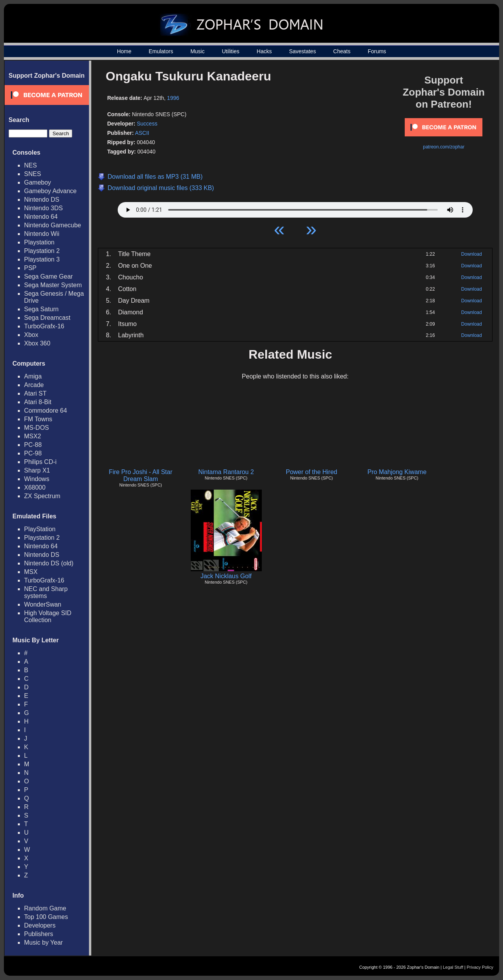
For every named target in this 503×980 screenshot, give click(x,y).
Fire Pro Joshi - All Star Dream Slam (141, 475)
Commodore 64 (45, 411)
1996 (173, 98)
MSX (31, 572)
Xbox (31, 335)
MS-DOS (37, 428)
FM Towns (38, 419)
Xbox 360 (37, 343)
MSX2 (33, 436)
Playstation (39, 242)
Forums (377, 51)
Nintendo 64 (41, 217)
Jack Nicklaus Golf (226, 576)
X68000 (35, 487)
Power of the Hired (312, 472)
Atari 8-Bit (38, 402)
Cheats (342, 51)
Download (471, 254)
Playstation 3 (42, 259)
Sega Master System (53, 285)
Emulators (161, 51)
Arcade (34, 385)
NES (30, 165)
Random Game (45, 908)
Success (147, 124)
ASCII (142, 133)
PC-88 (33, 445)
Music (198, 51)
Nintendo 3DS (44, 208)
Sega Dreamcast (47, 318)
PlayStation (40, 529)
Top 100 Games (46, 917)
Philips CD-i (40, 462)
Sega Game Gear (48, 276)
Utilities (231, 51)
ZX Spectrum (42, 496)
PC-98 (33, 453)
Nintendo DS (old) (49, 563)
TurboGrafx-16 (44, 326)
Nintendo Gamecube (53, 225)
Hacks (264, 51)
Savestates (302, 51)
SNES (33, 174)
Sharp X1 (37, 470)
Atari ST (35, 393)
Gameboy (37, 182)
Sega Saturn (41, 309)
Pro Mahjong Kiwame (397, 472)
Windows (37, 479)
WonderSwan (43, 604)
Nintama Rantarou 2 (226, 472)
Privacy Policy (480, 967)
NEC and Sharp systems (46, 592)
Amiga (33, 376)
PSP (30, 268)
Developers (40, 925)
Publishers (39, 934)
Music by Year (44, 943)
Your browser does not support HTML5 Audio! (295, 208)
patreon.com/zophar (444, 147)
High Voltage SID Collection (48, 616)
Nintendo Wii (42, 234)
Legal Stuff (453, 967)
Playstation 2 (42, 251)
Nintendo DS (42, 200)
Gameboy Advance (50, 191)
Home (124, 51)
